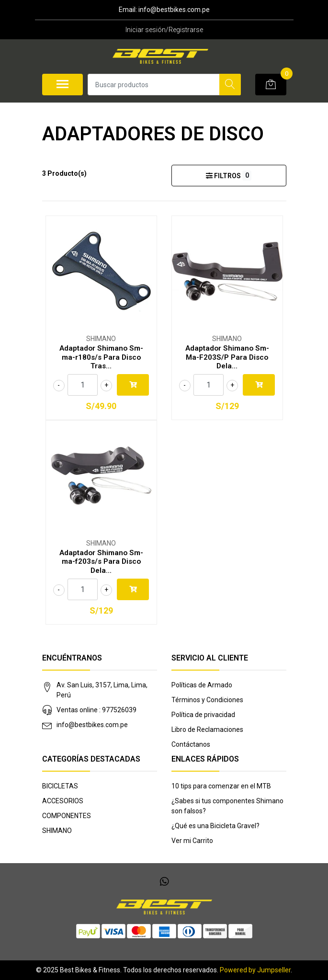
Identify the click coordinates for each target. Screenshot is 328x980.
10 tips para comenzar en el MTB (221, 786)
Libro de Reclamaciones (207, 729)
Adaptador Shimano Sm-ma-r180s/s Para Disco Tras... (101, 357)
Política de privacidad (203, 715)
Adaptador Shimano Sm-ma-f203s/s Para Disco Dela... (101, 561)
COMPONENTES (67, 816)
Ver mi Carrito (192, 841)
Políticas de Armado (202, 685)
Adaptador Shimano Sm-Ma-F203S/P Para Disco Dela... (227, 357)
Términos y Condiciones (207, 700)
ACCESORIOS (63, 801)
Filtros (229, 176)
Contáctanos (191, 744)
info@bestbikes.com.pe (92, 725)
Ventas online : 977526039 (96, 710)
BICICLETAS (60, 786)
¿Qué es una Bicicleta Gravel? (215, 826)
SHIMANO (57, 831)
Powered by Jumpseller (255, 970)
